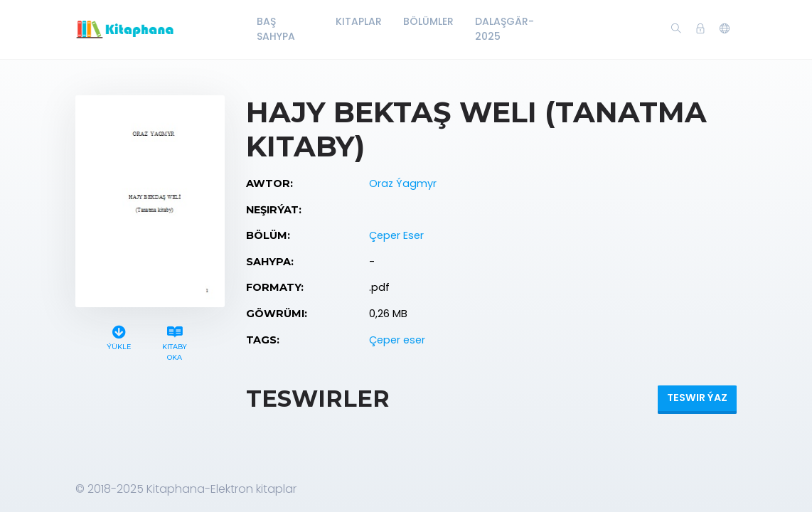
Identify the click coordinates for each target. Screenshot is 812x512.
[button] (725, 29)
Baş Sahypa (276, 29)
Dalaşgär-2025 (504, 29)
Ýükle (119, 336)
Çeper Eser (396, 235)
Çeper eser (397, 340)
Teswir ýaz (697, 398)
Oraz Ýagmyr (403, 183)
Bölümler (428, 21)
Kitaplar (359, 21)
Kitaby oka (175, 341)
